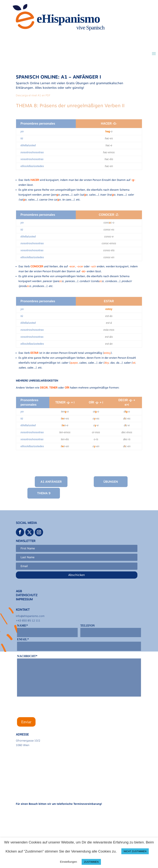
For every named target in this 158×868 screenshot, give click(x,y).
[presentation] (46, 708)
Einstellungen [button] (68, 862)
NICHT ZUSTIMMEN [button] (135, 851)
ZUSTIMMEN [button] (91, 862)
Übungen (111, 482)
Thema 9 (44, 493)
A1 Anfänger (51, 482)
